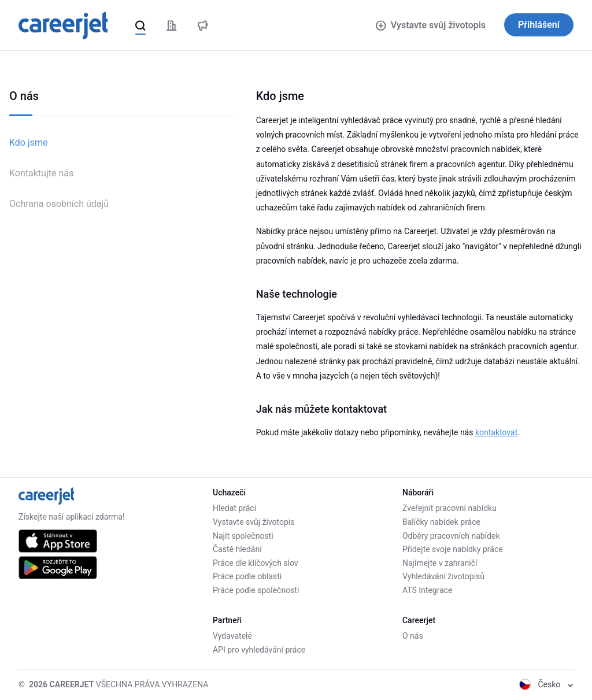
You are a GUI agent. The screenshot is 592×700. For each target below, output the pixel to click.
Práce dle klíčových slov (256, 563)
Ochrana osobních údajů (59, 204)
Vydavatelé (232, 636)
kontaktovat (496, 432)
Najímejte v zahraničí (440, 563)
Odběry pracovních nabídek (451, 536)
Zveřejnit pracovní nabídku (449, 508)
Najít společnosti (243, 536)
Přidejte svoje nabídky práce (453, 549)
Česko (546, 684)
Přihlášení (539, 25)
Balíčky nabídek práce (441, 522)
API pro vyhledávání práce (259, 650)
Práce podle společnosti (256, 590)
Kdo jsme (29, 142)
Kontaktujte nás (41, 173)
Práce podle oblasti (247, 576)
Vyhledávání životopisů (443, 576)
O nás (413, 636)
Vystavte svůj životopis (431, 25)
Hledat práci (234, 508)
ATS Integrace (428, 590)
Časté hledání (237, 549)
